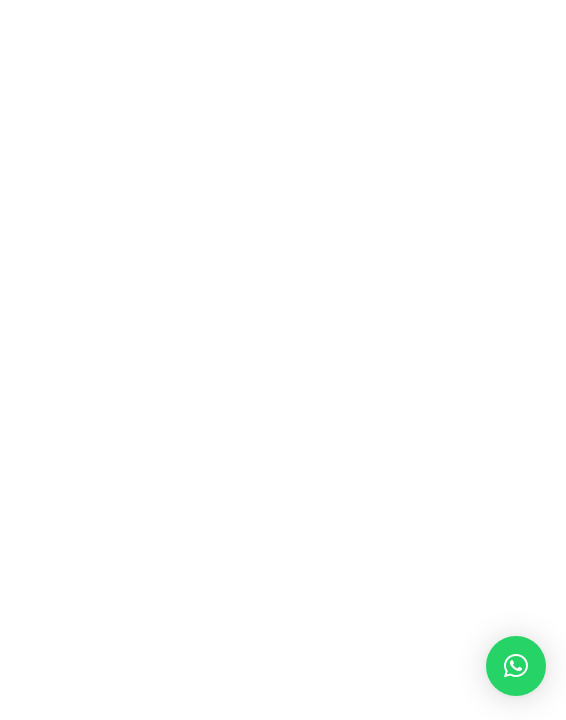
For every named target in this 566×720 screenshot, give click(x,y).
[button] (516, 666)
